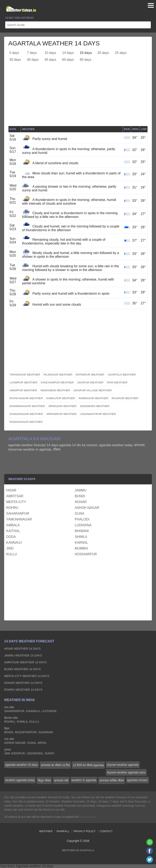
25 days (121, 53)
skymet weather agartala (123, 765)
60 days (68, 60)
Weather (46, 831)
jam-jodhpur (15, 753)
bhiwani (82, 531)
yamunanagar (19, 519)
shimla (81, 537)
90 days (86, 60)
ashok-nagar (87, 508)
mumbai (81, 548)
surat (50, 753)
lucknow (49, 711)
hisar (11, 490)
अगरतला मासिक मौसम (112, 780)
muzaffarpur (26, 732)
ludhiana (83, 525)
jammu (81, 490)
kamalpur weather (61, 398)
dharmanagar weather (27, 406)
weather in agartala (84, 780)
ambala (13, 525)
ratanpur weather (90, 375)
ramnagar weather (94, 398)
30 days (15, 60)
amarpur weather (23, 390)
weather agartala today (20, 780)
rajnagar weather (58, 375)
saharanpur (18, 514)
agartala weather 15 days (21, 765)
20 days (103, 53)
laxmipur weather (23, 382)
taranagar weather (25, 375)
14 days (68, 53)
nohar (81, 502)
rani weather (117, 382)
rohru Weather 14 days (23, 690)
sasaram (46, 732)
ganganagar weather (26, 414)
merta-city (16, 502)
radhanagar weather (26, 422)
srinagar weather (62, 406)
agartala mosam (137, 780)
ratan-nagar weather (26, 398)
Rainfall (63, 831)
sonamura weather (95, 406)
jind (10, 548)
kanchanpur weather (57, 382)
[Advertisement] (78, 97)
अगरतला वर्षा (61, 780)
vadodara (35, 753)
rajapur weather (125, 398)
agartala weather (122, 375)
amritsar (15, 496)
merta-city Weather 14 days (27, 676)
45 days (50, 60)
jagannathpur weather (98, 414)
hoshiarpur (86, 554)
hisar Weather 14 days (22, 649)
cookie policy (88, 817)
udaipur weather (90, 382)
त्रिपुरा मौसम (44, 780)
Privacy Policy (85, 831)
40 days (33, 60)
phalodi (82, 519)
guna (80, 514)
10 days (50, 53)
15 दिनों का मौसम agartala (88, 765)
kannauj (14, 543)
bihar (9, 732)
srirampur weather (62, 414)
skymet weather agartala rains (126, 772)
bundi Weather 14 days (22, 669)
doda (11, 537)
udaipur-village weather (93, 390)
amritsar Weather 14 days (25, 662)
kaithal (13, 531)
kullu (12, 554)
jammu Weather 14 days (23, 655)
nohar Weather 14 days (23, 683)
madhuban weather (55, 390)
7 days (32, 53)
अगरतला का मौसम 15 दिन (55, 765)
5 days (14, 53)
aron (42, 743)
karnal (81, 543)
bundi (80, 496)
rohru (12, 508)
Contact (106, 831)
